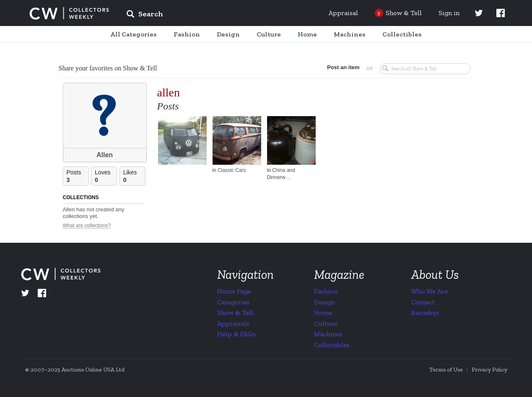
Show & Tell (235, 313)
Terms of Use (446, 370)
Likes (134, 176)
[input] (205, 15)
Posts (78, 176)
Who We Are (429, 291)
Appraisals (233, 323)
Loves (106, 176)
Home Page (234, 291)
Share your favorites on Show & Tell (108, 68)
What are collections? (87, 226)
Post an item (343, 67)
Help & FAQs (236, 334)
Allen (105, 155)
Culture (326, 323)
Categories (233, 302)
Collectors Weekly (69, 13)
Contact (423, 302)
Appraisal (343, 13)
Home (323, 313)
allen (169, 92)
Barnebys (425, 313)
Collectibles (332, 345)
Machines (328, 334)
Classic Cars (232, 170)
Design (324, 302)
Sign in (449, 13)
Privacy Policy (489, 370)
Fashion (326, 291)
